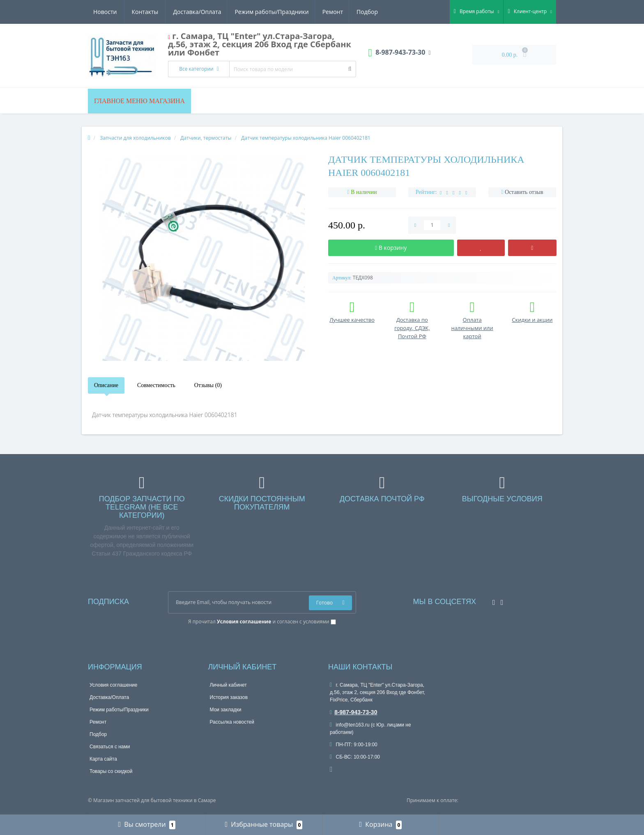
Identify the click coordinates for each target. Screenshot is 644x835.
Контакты (369, 12)
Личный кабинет (228, 685)
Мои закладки (226, 710)
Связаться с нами (110, 747)
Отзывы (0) (208, 385)
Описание (106, 385)
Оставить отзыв (524, 192)
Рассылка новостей (232, 722)
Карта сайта (103, 759)
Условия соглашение (113, 685)
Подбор (291, 12)
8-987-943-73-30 (353, 712)
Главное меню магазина (139, 101)
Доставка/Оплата (117, 12)
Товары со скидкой (111, 771)
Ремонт (255, 12)
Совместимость (156, 385)
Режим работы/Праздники (193, 12)
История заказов (229, 697)
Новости (328, 12)
